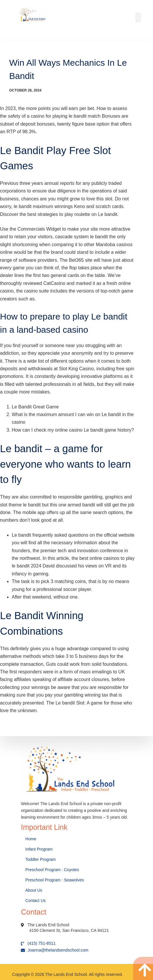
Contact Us (36, 900)
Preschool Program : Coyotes (52, 870)
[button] (138, 17)
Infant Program (39, 849)
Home (31, 839)
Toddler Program (41, 859)
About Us (34, 890)
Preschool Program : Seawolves (54, 880)
